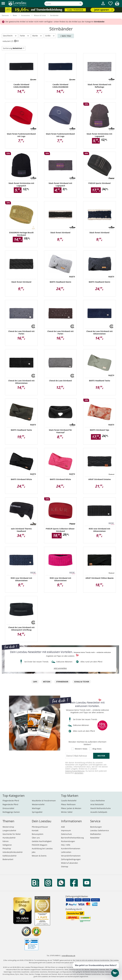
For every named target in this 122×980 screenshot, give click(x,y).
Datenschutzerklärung (75, 771)
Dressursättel (8, 808)
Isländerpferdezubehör (13, 852)
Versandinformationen (71, 856)
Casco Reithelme (98, 801)
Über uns (36, 838)
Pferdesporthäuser (40, 827)
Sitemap (65, 867)
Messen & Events (39, 856)
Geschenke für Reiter (12, 834)
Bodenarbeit (8, 859)
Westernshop (8, 827)
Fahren (6, 841)
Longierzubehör (9, 830)
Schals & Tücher (82, 682)
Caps (35, 682)
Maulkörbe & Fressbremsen (44, 801)
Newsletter (95, 838)
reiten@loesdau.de (68, 956)
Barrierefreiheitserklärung (72, 838)
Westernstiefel (38, 804)
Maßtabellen (96, 834)
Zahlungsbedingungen (71, 859)
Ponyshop (7, 848)
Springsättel (37, 812)
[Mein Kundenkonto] (103, 5)
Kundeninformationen (71, 848)
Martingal (36, 808)
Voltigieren (7, 845)
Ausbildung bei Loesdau (42, 848)
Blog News (97, 749)
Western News (81, 749)
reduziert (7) (8, 41)
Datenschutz (66, 834)
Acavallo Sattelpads (99, 812)
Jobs (34, 852)
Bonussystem (38, 834)
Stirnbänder (62, 682)
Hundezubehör (9, 838)
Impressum (66, 830)
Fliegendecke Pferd (11, 801)
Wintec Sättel (67, 812)
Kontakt (35, 830)
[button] (3, 4)
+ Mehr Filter (66, 36)
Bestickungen (96, 827)
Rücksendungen (68, 841)
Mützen (47, 682)
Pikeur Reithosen (68, 804)
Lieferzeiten (66, 852)
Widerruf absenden (70, 863)
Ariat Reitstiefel (97, 804)
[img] (117, 5)
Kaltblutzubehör (10, 856)
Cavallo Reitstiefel (69, 801)
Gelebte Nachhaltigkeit (42, 841)
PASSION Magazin (40, 845)
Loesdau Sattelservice (100, 830)
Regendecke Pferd (10, 804)
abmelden (79, 773)
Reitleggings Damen (11, 812)
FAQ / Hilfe (66, 845)
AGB (63, 827)
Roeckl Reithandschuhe (101, 808)
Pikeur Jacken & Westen (71, 808)
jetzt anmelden (60, 668)
